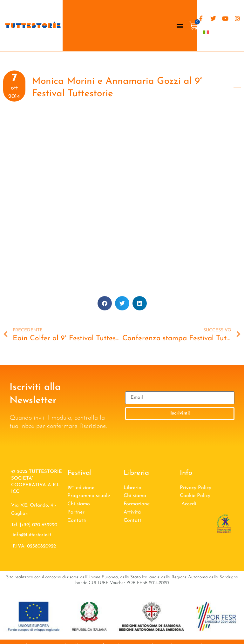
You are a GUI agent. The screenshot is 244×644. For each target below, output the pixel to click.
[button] (180, 26)
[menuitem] (206, 32)
